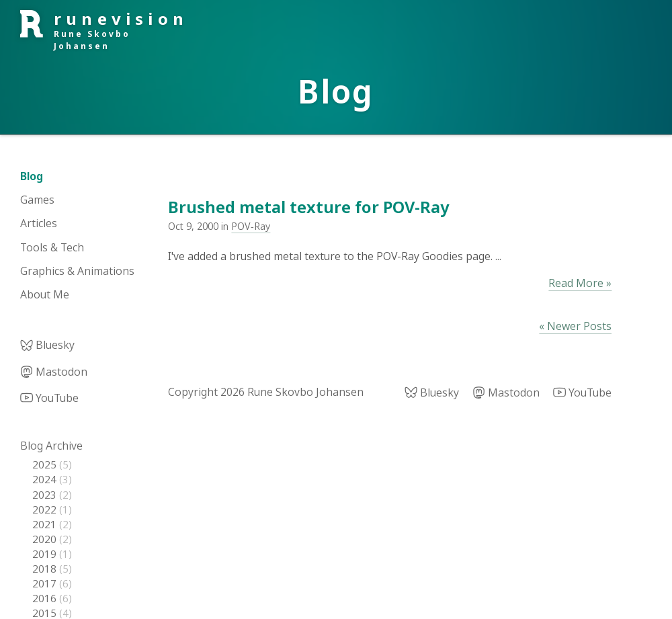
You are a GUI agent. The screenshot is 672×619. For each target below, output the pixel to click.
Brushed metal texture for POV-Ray (308, 207)
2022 (46, 509)
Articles (39, 223)
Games (37, 200)
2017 (46, 583)
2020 (46, 539)
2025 (46, 464)
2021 (46, 524)
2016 (46, 598)
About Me (45, 294)
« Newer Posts (575, 326)
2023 (46, 495)
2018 (46, 569)
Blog (32, 176)
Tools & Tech (52, 247)
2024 (46, 479)
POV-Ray (251, 226)
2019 (46, 554)
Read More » (580, 283)
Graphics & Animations (77, 271)
